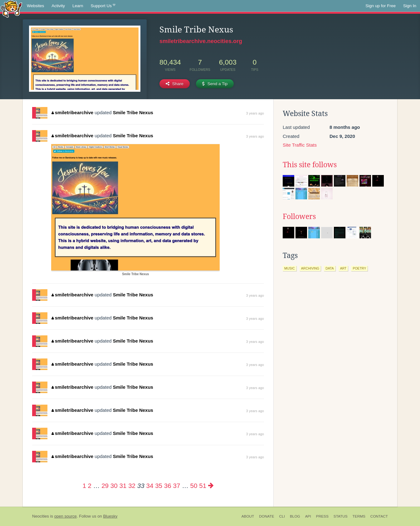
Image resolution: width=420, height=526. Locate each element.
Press (322, 516)
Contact (379, 516)
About (248, 516)
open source (66, 516)
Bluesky (110, 516)
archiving (310, 268)
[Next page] (211, 486)
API (308, 516)
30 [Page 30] (114, 486)
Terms (359, 516)
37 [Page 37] (177, 486)
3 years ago (255, 113)
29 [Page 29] (105, 486)
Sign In (410, 6)
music (290, 268)
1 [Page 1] (84, 486)
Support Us (103, 6)
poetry (359, 268)
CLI (282, 516)
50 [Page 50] (194, 486)
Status (341, 516)
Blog (295, 516)
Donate (266, 516)
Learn (78, 6)
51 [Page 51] (203, 486)
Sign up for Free (381, 6)
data (330, 268)
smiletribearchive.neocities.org (201, 41)
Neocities (41, 516)
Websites (35, 6)
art (343, 268)
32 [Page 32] (132, 486)
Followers (299, 217)
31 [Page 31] (123, 486)
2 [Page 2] (90, 486)
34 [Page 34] (150, 486)
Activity (58, 6)
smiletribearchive (72, 112)
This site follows (310, 165)
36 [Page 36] (168, 486)
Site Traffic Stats (300, 145)
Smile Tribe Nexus (133, 112)
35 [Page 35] (159, 486)
